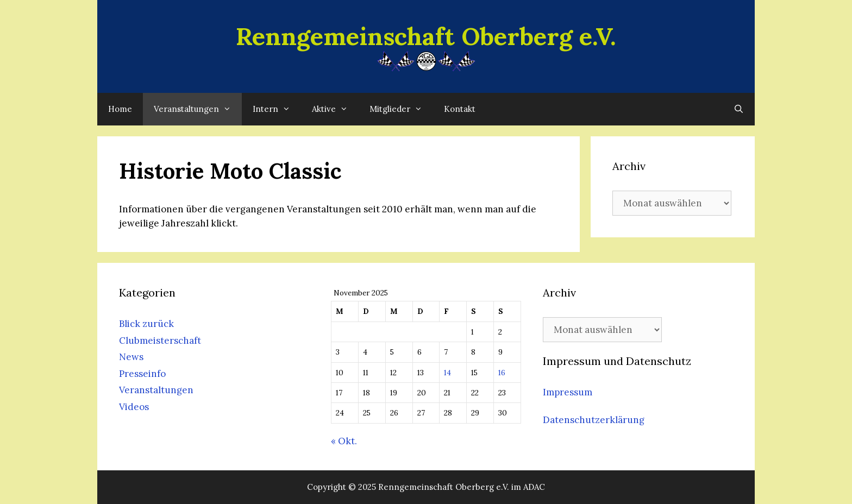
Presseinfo (142, 374)
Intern (277, 109)
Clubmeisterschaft (160, 341)
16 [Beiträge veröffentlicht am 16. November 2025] (502, 373)
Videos (134, 407)
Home (120, 109)
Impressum (568, 392)
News (131, 357)
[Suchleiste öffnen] (739, 109)
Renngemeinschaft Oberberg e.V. (426, 36)
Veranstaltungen (198, 109)
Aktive (335, 109)
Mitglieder (401, 109)
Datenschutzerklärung (594, 420)
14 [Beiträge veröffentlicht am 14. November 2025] (447, 373)
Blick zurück (146, 324)
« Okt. (344, 441)
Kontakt (460, 109)
